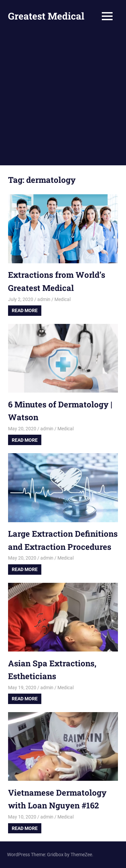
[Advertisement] (63, 99)
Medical (62, 299)
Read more (25, 310)
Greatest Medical (46, 16)
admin (44, 299)
